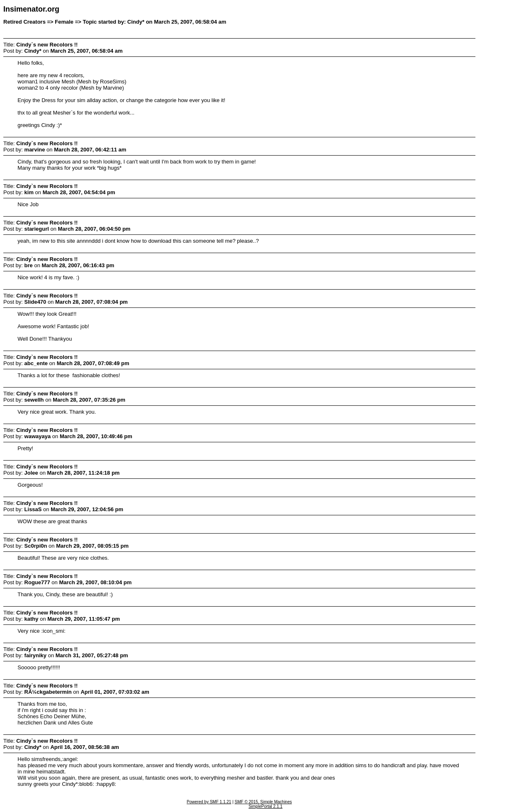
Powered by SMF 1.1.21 (209, 802)
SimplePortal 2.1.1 (265, 806)
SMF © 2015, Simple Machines (263, 802)
